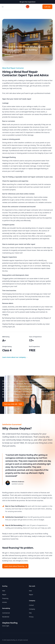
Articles (5, 602)
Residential (6, 617)
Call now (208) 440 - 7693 (13, 404)
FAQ (30, 613)
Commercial (6, 613)
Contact (31, 605)
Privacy (31, 617)
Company (32, 609)
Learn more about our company (15, 357)
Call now (47, 7)
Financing (5, 598)
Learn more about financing (16, 566)
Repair (4, 595)
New (4, 591)
